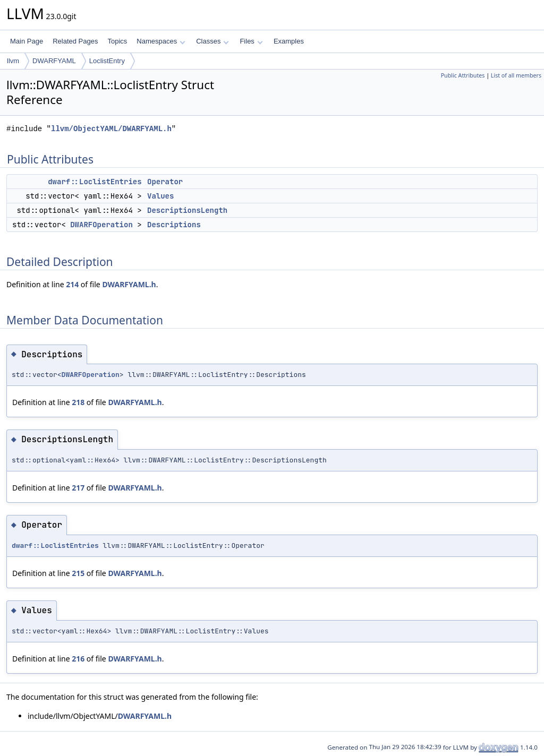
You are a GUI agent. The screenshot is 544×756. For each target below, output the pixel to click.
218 (78, 402)
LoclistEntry (107, 61)
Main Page (27, 41)
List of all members (516, 75)
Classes (212, 41)
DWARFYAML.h (129, 284)
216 (78, 659)
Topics (117, 41)
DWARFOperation (101, 225)
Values (160, 196)
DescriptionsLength (187, 210)
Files (251, 41)
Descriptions (174, 225)
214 (72, 284)
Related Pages (75, 41)
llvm (13, 61)
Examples (289, 41)
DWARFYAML (54, 61)
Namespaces (161, 41)
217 (78, 488)
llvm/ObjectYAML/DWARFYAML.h (111, 129)
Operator (165, 182)
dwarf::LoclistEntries (95, 182)
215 (78, 573)
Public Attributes (463, 75)
